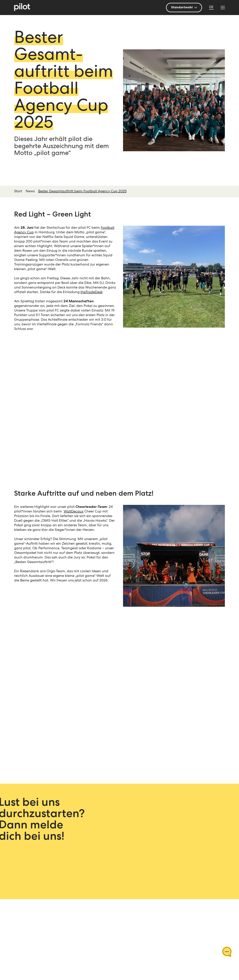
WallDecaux (74, 512)
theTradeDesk (91, 292)
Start (18, 192)
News (30, 192)
